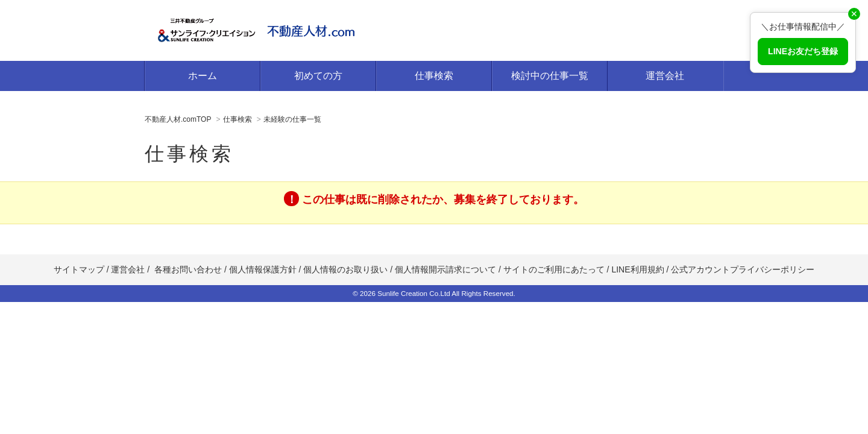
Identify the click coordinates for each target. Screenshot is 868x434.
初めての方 (318, 76)
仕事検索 (434, 76)
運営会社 (665, 76)
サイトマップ (79, 269)
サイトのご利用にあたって (554, 269)
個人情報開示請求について (445, 269)
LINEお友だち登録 (803, 51)
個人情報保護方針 (263, 269)
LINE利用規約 (637, 269)
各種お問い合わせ (188, 269)
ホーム (203, 76)
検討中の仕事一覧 (550, 76)
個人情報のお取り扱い (347, 269)
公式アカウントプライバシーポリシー (743, 269)
